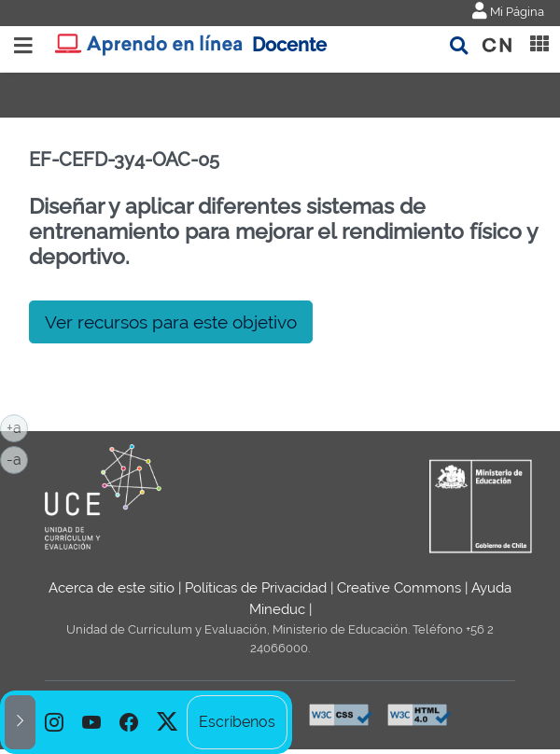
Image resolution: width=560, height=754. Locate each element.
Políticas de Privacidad (256, 588)
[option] (54, 722)
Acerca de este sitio (112, 588)
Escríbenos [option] (237, 722)
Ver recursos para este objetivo (171, 322)
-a (17, 458)
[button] (20, 722)
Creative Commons (399, 588)
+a (17, 426)
